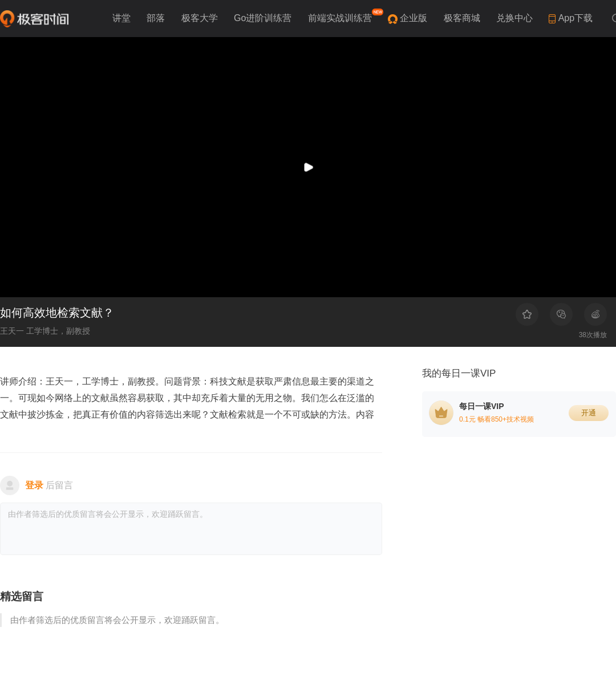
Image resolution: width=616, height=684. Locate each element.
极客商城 (463, 18)
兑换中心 (516, 18)
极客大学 (201, 18)
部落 (157, 18)
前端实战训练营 (345, 16)
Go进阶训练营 (264, 18)
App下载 (571, 18)
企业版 (415, 18)
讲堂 (123, 18)
